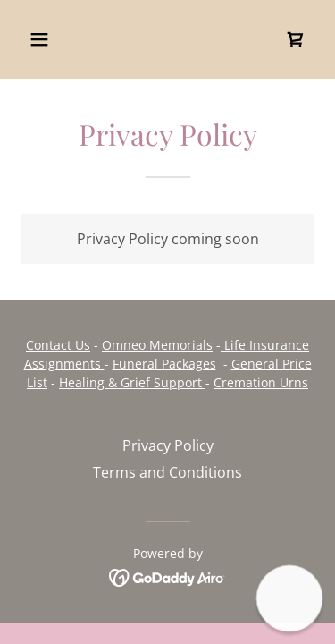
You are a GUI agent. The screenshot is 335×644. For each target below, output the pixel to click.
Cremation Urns (261, 382)
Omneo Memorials (157, 345)
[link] (296, 39)
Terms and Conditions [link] (167, 472)
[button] (55, 39)
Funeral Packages (164, 364)
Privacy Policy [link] (168, 445)
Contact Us (58, 345)
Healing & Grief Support (132, 382)
